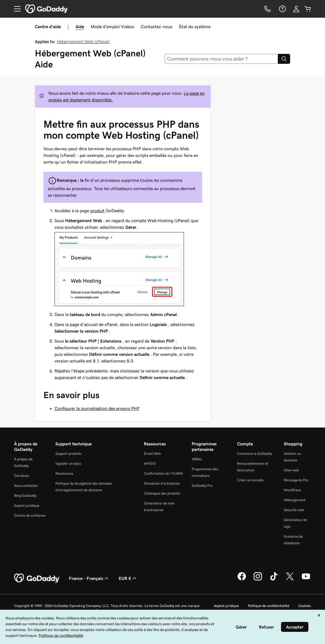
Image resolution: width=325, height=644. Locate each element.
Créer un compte (250, 480)
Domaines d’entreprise (162, 483)
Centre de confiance (30, 515)
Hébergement (295, 500)
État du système (195, 27)
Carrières (22, 476)
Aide (80, 27)
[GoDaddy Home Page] (37, 578)
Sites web (291, 470)
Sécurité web (294, 510)
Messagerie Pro (296, 480)
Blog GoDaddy (25, 496)
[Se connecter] (296, 9)
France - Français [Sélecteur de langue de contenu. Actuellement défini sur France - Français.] (89, 578)
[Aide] (282, 9)
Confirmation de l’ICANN (163, 473)
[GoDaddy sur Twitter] (290, 580)
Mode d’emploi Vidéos (112, 27)
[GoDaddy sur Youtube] (306, 580)
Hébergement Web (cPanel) (83, 41)
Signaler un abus (68, 463)
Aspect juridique (27, 505)
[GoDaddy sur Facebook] (242, 580)
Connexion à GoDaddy (254, 454)
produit (97, 211)
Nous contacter (26, 486)
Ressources (64, 473)
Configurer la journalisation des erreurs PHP (97, 408)
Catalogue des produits (162, 493)
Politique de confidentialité (269, 606)
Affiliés (197, 459)
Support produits (68, 454)
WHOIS (150, 463)
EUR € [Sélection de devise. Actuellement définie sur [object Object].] (128, 578)
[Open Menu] (15, 9)
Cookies (305, 606)
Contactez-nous (157, 27)
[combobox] (221, 59)
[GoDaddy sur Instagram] (258, 580)
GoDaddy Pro (202, 486)
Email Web (152, 454)
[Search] (284, 59)
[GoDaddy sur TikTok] (274, 580)
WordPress (292, 490)
